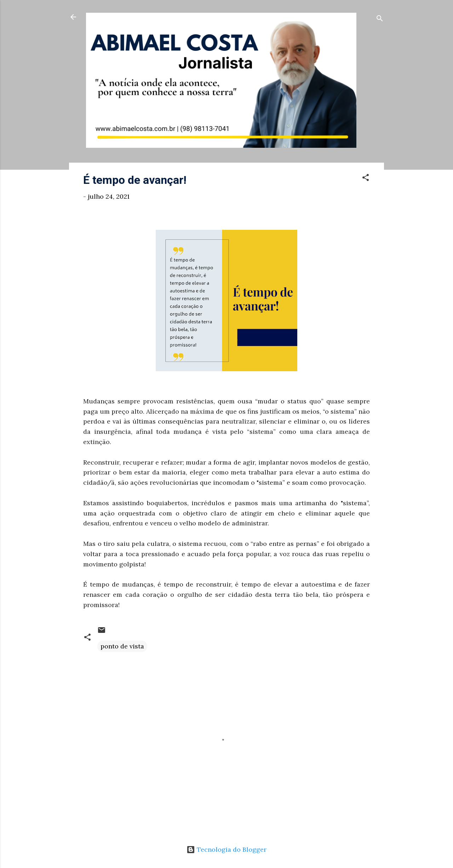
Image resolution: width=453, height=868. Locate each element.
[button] (366, 179)
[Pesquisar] (380, 19)
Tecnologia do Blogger (226, 849)
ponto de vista (122, 646)
